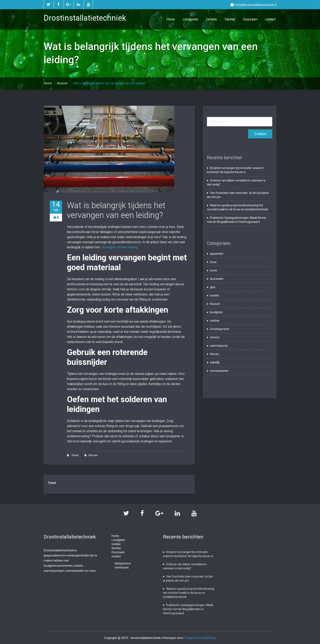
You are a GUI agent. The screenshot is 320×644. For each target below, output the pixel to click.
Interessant (122, 567)
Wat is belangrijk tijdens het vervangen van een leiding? (109, 83)
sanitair (215, 321)
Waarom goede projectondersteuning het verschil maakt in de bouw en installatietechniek (189, 593)
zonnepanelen (219, 371)
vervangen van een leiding (119, 247)
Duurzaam (250, 19)
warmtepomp (219, 346)
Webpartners (123, 563)
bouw (214, 270)
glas (213, 287)
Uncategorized (219, 329)
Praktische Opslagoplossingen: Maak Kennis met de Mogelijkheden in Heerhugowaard (188, 609)
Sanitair (230, 19)
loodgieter (217, 312)
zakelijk (215, 362)
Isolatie (212, 19)
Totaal (73, 455)
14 (56, 206)
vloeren (215, 337)
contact (270, 19)
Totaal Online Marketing (200, 638)
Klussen (62, 83)
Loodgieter (191, 19)
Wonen (214, 354)
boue (213, 262)
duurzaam (217, 279)
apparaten (217, 254)
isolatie (215, 295)
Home (171, 19)
